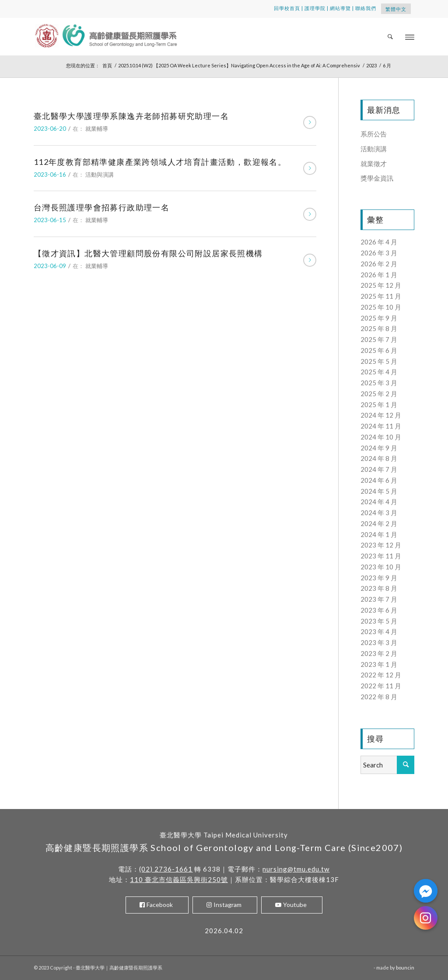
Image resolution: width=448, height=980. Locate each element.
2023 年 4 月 (379, 631)
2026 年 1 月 (379, 275)
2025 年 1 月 (379, 405)
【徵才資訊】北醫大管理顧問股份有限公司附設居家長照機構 (148, 253)
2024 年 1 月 (379, 534)
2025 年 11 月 (381, 296)
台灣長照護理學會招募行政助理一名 (101, 207)
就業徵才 (374, 164)
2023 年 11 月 (381, 556)
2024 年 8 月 (379, 458)
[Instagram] (426, 918)
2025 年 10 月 (381, 307)
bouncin (405, 968)
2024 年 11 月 (381, 426)
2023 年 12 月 (381, 545)
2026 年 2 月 (379, 264)
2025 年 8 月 (379, 328)
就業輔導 (97, 129)
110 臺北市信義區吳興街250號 (179, 879)
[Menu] (410, 37)
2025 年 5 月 (379, 361)
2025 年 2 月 (379, 394)
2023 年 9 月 (379, 578)
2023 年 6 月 (379, 610)
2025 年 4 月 (379, 372)
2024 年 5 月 (379, 491)
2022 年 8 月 (379, 697)
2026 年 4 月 (379, 242)
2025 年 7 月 (379, 339)
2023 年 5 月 (379, 621)
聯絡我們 (366, 8)
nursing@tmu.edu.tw (296, 869)
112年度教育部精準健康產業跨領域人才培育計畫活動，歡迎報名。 (160, 162)
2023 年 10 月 (381, 567)
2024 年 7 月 (379, 469)
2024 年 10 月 (381, 437)
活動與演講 (100, 174)
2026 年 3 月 (379, 253)
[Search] (391, 37)
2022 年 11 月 (381, 686)
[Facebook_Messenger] (426, 891)
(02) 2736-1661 (166, 869)
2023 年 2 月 (379, 653)
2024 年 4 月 (379, 502)
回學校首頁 (287, 8)
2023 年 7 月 (379, 599)
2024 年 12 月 (381, 415)
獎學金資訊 (377, 178)
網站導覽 (340, 8)
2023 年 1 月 (379, 664)
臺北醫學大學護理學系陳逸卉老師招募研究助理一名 (131, 116)
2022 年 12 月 (381, 675)
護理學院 (315, 8)
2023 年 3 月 (379, 642)
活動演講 (374, 149)
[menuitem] (391, 37)
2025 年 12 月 (381, 285)
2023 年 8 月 (379, 588)
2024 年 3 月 (379, 513)
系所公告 (374, 134)
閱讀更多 (310, 122)
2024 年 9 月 (379, 448)
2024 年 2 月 (379, 523)
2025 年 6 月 (379, 350)
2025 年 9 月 (379, 318)
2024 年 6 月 (379, 480)
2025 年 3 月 (379, 383)
